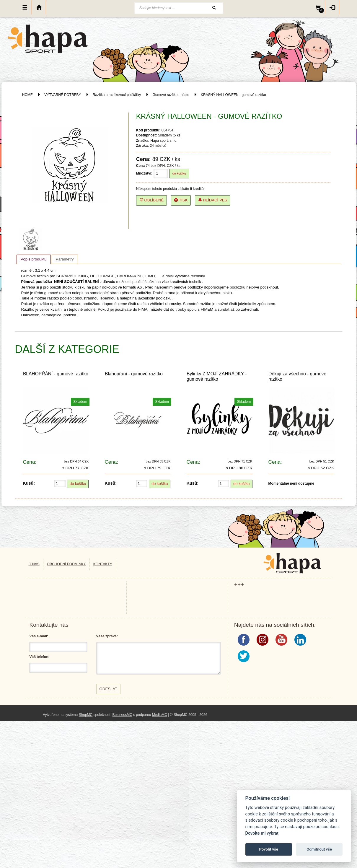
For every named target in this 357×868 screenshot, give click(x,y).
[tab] (34, 259)
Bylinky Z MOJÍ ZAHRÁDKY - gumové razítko (217, 376)
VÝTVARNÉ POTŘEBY (63, 95)
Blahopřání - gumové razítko (134, 374)
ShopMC (86, 715)
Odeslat (109, 689)
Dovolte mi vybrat (262, 833)
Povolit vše (269, 849)
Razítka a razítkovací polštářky (117, 95)
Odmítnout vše (319, 849)
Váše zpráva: (107, 636)
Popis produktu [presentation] (34, 259)
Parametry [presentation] (65, 259)
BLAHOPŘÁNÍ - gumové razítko (56, 374)
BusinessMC (122, 715)
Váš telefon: (39, 657)
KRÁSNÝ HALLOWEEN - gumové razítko (233, 95)
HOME (27, 95)
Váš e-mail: (39, 636)
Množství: (144, 173)
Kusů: (29, 483)
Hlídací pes (213, 200)
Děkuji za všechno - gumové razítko (297, 376)
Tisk (181, 200)
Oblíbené (152, 200)
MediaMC (160, 715)
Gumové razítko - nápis (171, 95)
